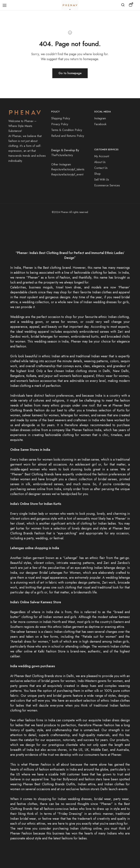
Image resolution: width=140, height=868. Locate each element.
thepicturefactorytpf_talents (68, 169)
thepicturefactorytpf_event (67, 174)
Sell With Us (102, 180)
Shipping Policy (61, 118)
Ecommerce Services (107, 185)
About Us (100, 162)
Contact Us (101, 168)
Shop (97, 174)
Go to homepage (70, 73)
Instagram (100, 118)
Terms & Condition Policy (67, 130)
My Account (102, 156)
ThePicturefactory (62, 155)
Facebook (100, 124)
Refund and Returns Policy (68, 136)
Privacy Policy (60, 124)
